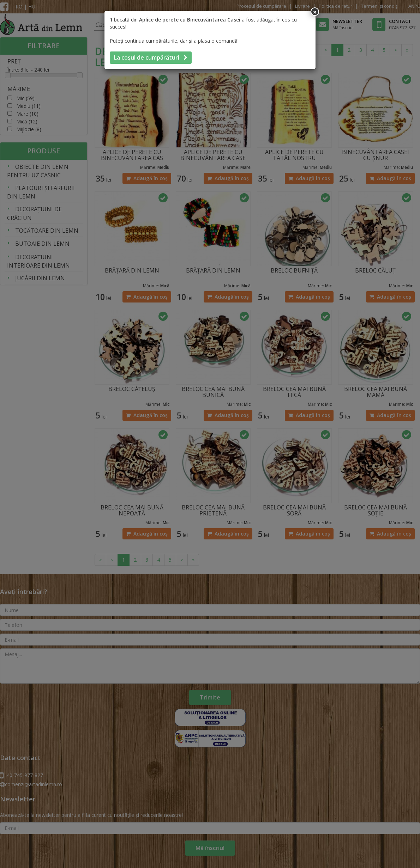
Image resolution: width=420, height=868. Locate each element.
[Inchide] (315, 12)
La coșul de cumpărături (151, 57)
